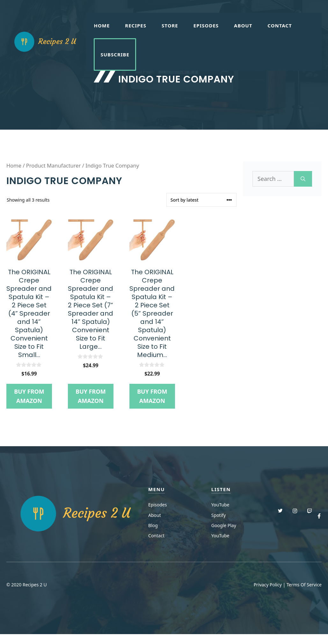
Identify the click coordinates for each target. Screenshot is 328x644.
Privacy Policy (268, 585)
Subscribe (115, 54)
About (243, 25)
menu (157, 489)
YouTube (220, 505)
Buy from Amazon (29, 396)
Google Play (224, 525)
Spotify (219, 515)
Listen (221, 489)
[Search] (303, 179)
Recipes (136, 25)
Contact (280, 25)
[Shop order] (201, 200)
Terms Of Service (304, 585)
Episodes (206, 25)
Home (102, 25)
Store (170, 25)
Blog (153, 525)
